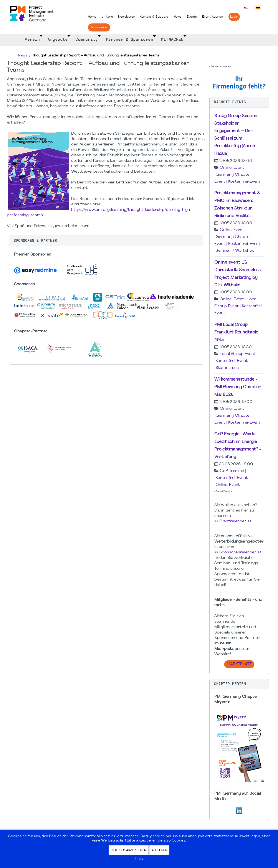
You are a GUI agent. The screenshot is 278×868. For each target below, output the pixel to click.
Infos (139, 859)
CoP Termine (232, 471)
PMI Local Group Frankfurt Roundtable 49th (236, 332)
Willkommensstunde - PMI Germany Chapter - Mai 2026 (239, 387)
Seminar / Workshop (235, 251)
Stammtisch (227, 368)
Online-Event (232, 168)
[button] (106, 241)
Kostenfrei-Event (244, 182)
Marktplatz (239, 664)
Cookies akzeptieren (129, 850)
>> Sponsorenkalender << (238, 552)
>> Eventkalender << (233, 521)
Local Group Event (238, 354)
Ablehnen (159, 850)
